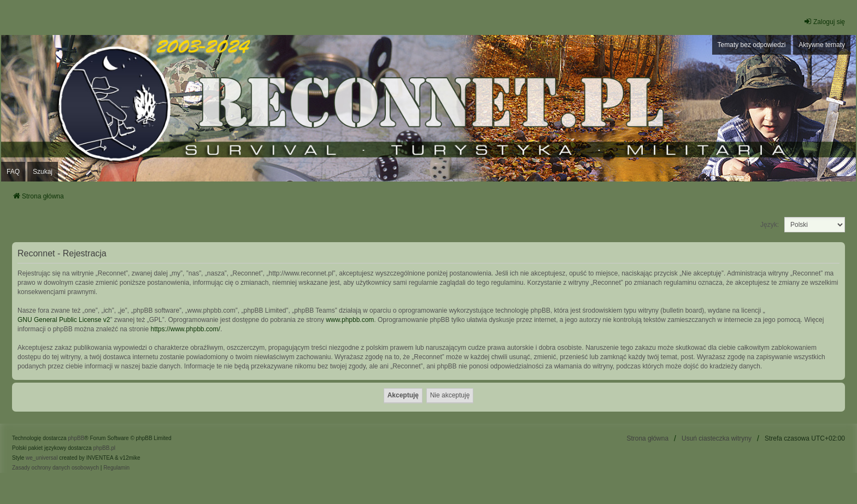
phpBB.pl (104, 448)
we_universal (42, 458)
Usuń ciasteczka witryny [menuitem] (717, 438)
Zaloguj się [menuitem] (824, 22)
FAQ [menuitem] (13, 172)
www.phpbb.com (350, 320)
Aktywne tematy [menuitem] (822, 45)
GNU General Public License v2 (64, 320)
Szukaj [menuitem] (43, 172)
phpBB (76, 438)
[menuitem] (55, 468)
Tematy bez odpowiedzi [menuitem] (752, 45)
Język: (770, 225)
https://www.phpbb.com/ (185, 329)
